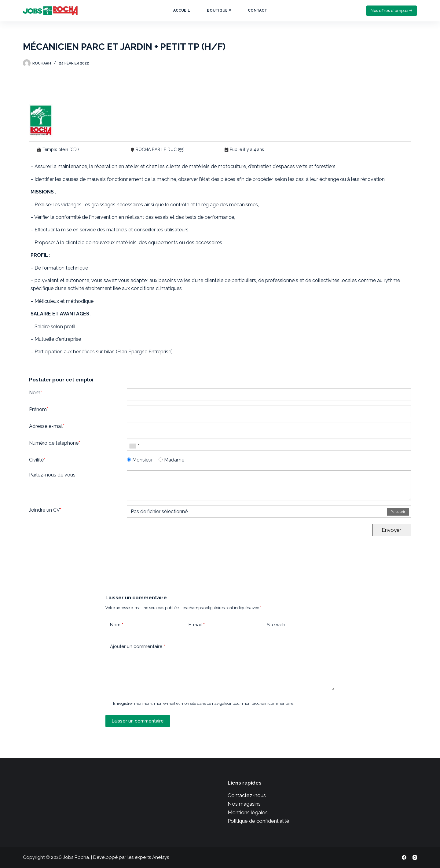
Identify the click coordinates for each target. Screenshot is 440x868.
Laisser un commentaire (138, 721)
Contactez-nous (247, 795)
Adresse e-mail (47, 426)
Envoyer (392, 530)
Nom (35, 393)
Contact (257, 10)
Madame (171, 460)
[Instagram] (415, 857)
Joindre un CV (45, 510)
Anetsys (161, 857)
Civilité (37, 460)
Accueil (182, 10)
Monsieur (140, 460)
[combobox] (134, 445)
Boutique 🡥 (219, 10)
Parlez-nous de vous (52, 475)
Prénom (39, 409)
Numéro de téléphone (55, 443)
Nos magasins (244, 804)
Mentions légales (248, 812)
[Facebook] (404, 857)
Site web (276, 625)
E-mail (197, 625)
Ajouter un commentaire (137, 647)
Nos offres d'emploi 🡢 (392, 11)
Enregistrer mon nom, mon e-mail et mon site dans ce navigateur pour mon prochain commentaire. (204, 703)
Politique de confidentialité (258, 821)
